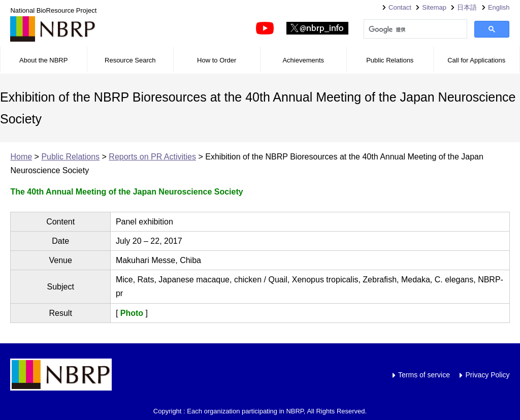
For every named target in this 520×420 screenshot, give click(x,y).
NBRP (53, 29)
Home (21, 157)
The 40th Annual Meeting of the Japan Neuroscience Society (126, 192)
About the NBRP (43, 60)
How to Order (217, 60)
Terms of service (424, 375)
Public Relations (390, 60)
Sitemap (434, 7)
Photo (132, 313)
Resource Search (130, 60)
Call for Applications (476, 60)
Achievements (303, 60)
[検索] (414, 29)
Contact (400, 7)
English (499, 7)
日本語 (467, 7)
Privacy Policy (487, 375)
